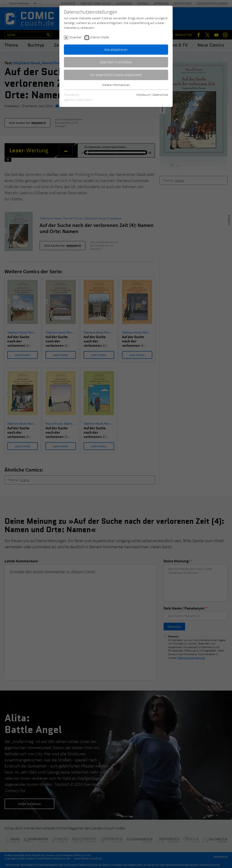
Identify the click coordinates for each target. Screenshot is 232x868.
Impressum (143, 95)
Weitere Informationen (116, 85)
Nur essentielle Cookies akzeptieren (116, 75)
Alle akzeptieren (116, 49)
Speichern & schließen (116, 62)
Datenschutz (160, 95)
